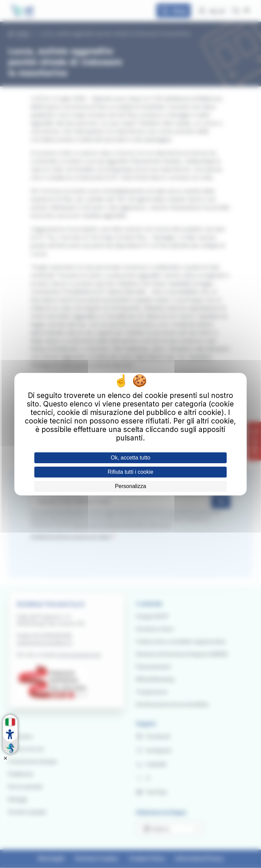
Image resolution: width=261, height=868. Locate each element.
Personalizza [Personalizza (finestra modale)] (130, 486)
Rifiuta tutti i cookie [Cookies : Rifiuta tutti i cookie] (130, 472)
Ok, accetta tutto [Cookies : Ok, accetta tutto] (131, 458)
